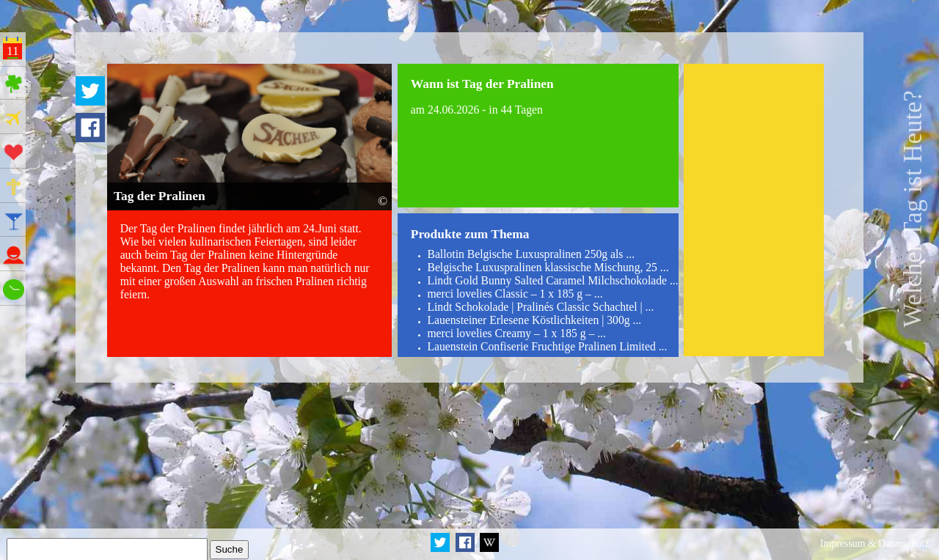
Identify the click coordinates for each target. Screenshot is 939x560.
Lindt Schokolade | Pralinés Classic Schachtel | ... (540, 307)
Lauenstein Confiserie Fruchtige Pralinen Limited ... (547, 346)
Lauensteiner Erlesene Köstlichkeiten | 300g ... (534, 320)
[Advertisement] (754, 210)
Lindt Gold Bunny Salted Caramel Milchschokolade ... (552, 280)
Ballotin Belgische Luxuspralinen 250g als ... (531, 254)
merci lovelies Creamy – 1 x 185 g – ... (516, 333)
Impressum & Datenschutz (874, 544)
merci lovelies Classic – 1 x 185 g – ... (515, 294)
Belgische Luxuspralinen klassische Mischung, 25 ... (548, 267)
